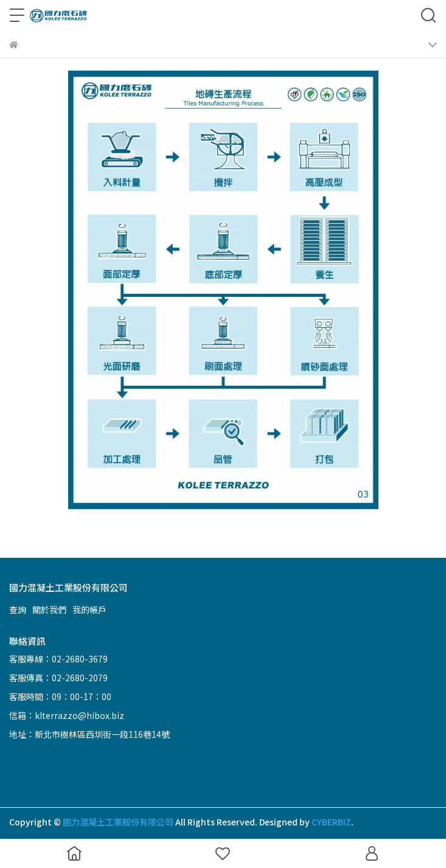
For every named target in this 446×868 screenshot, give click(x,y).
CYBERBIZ (331, 822)
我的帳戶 (89, 609)
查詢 (18, 609)
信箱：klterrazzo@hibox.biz (67, 715)
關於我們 (49, 609)
